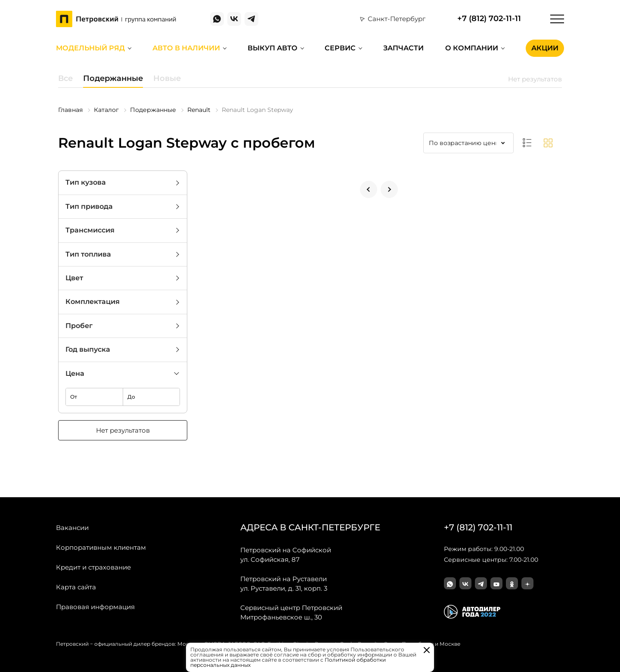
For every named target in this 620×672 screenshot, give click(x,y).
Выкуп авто (273, 48)
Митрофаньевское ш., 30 (291, 612)
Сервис (340, 48)
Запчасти (403, 48)
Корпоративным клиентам (101, 547)
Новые (167, 78)
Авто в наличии (186, 48)
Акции (545, 48)
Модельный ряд (90, 48)
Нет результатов (123, 430)
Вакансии (72, 528)
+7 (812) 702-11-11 (489, 19)
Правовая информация (95, 607)
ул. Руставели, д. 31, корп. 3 (284, 583)
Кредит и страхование (93, 567)
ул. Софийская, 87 (286, 554)
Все (65, 78)
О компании (472, 48)
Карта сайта (76, 587)
